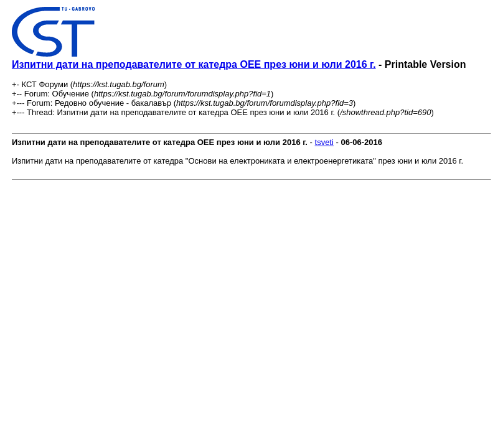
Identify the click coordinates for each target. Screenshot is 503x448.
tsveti (324, 142)
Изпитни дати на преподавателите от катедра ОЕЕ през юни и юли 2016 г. (194, 64)
